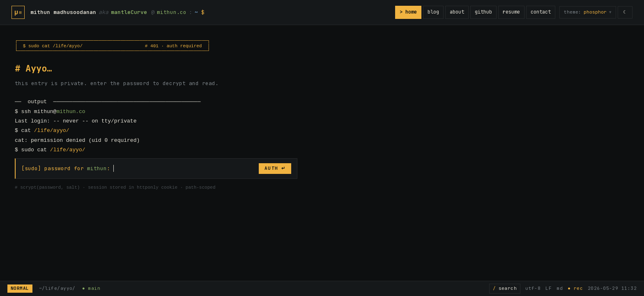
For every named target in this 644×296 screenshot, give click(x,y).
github (483, 12)
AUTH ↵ (275, 168)
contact (540, 12)
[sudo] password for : (66, 168)
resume (511, 12)
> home (408, 12)
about (457, 12)
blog (433, 12)
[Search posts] (505, 289)
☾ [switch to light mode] (625, 12)
